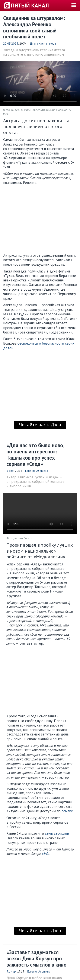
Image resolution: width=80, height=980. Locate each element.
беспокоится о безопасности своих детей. (39, 346)
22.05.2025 (11, 44)
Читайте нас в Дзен (40, 425)
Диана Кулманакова (43, 44)
